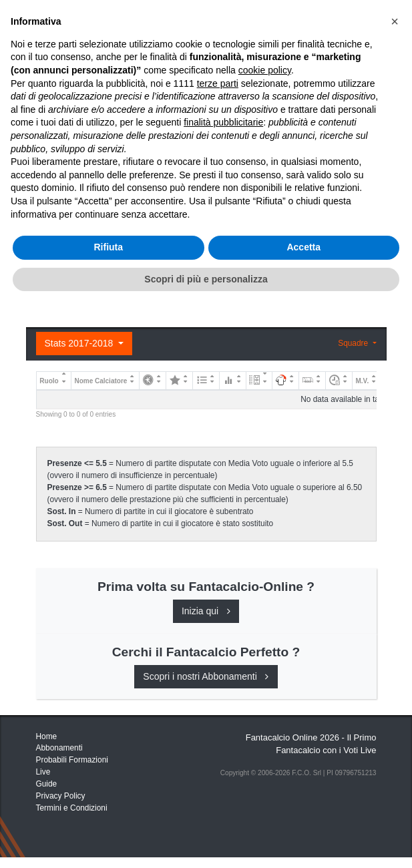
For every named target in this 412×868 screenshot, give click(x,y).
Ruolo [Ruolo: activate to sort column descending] (49, 381)
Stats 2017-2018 (80, 343)
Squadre (354, 343)
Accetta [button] (303, 809)
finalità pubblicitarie (223, 684)
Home (48, 54)
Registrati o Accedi (114, 285)
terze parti (218, 645)
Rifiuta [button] (108, 809)
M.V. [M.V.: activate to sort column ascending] (363, 381)
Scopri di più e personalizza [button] (206, 841)
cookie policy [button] (265, 632)
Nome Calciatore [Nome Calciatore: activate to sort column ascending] (100, 381)
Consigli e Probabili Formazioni (113, 177)
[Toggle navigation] (333, 22)
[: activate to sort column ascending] (153, 380)
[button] (395, 584)
